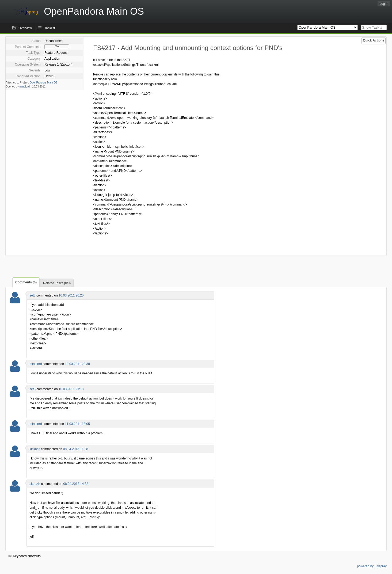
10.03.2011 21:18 (71, 389)
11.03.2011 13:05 (77, 424)
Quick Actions (374, 40)
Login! (384, 4)
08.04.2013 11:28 (76, 449)
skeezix (35, 484)
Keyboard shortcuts (25, 556)
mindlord (25, 87)
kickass (35, 449)
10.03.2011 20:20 (71, 295)
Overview (25, 28)
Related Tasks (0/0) (57, 283)
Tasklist (50, 28)
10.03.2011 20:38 (77, 364)
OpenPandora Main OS (44, 83)
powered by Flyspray (372, 566)
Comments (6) (26, 282)
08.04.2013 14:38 (76, 484)
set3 (33, 295)
